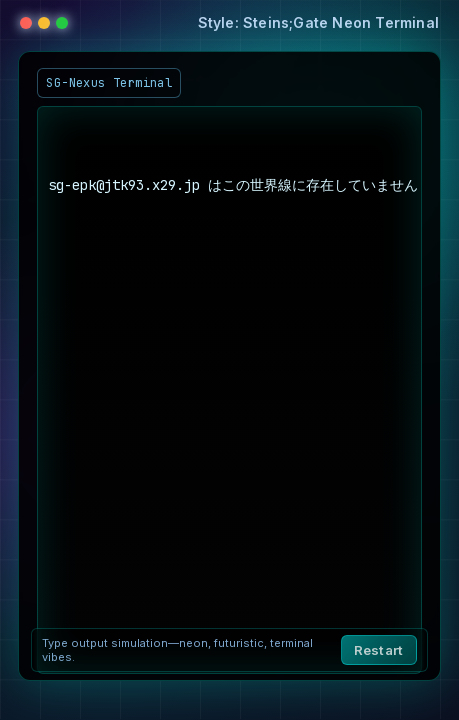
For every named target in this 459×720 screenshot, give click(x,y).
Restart (379, 650)
